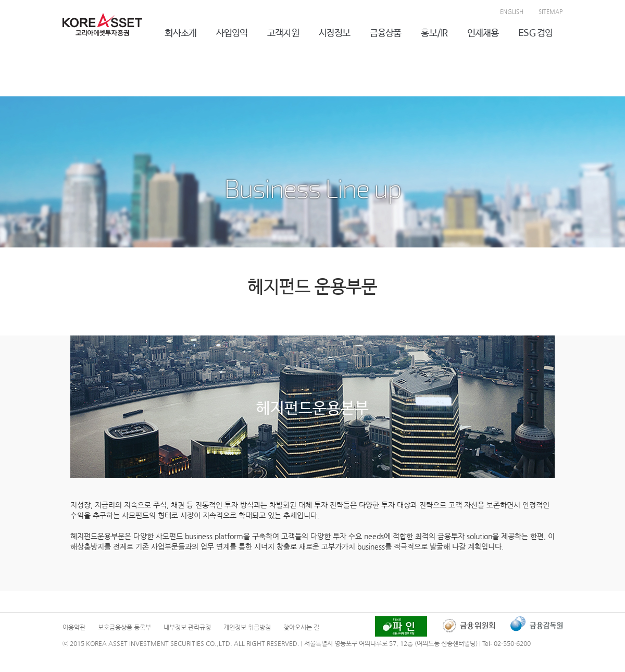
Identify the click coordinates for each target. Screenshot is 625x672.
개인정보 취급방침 (247, 627)
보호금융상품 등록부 (124, 627)
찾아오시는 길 (301, 627)
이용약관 (74, 627)
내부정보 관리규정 (187, 627)
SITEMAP (551, 12)
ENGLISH (512, 12)
